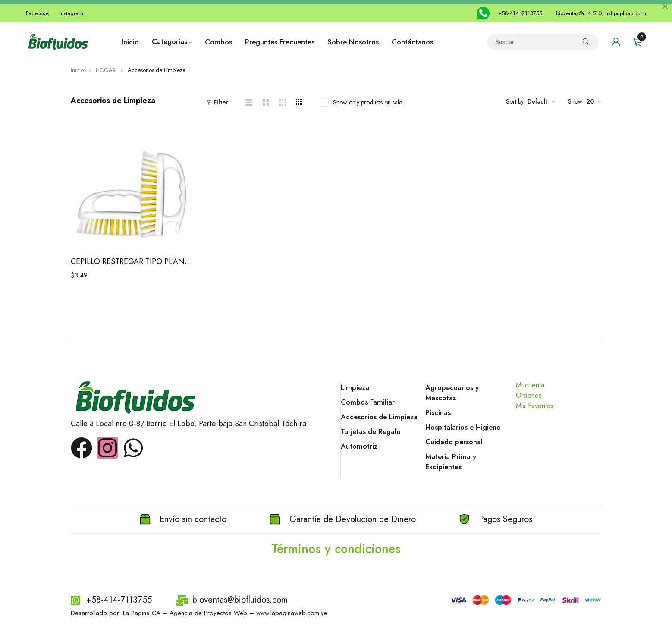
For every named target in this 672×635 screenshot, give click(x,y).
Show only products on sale (367, 102)
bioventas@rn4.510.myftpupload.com (601, 13)
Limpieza (355, 387)
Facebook (38, 13)
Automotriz (359, 446)
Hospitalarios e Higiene (463, 427)
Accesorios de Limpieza (379, 417)
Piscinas (438, 412)
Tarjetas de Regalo (371, 431)
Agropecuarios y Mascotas (452, 393)
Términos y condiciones (336, 549)
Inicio (77, 70)
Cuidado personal (454, 442)
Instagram (71, 13)
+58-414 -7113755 (520, 13)
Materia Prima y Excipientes (451, 462)
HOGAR (106, 70)
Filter (221, 102)
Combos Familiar (368, 402)
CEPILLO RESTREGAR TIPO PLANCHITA (132, 261)
